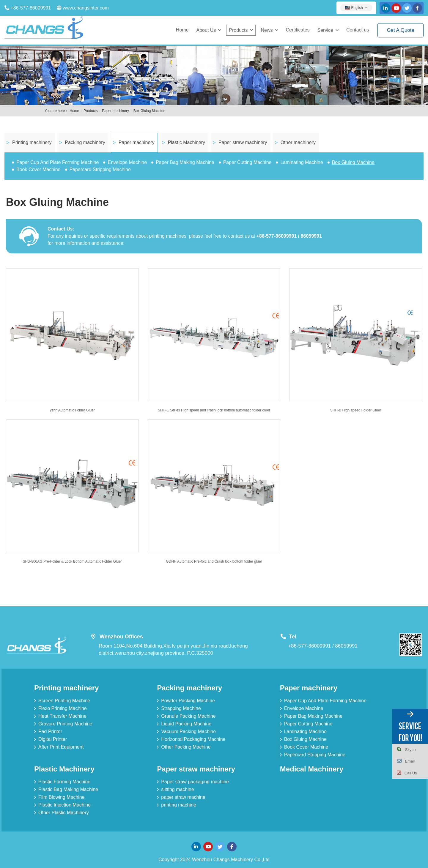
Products (238, 30)
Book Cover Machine (38, 169)
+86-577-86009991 (31, 8)
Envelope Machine (127, 162)
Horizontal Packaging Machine (193, 739)
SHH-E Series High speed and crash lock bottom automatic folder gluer (214, 410)
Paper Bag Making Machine (185, 162)
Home (182, 30)
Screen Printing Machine (64, 701)
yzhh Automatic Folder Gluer (72, 410)
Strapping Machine (181, 708)
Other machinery (298, 142)
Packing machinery (85, 142)
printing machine (178, 805)
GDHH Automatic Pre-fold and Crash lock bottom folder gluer (214, 561)
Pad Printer (50, 732)
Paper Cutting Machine (247, 162)
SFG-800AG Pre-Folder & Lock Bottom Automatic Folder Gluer (72, 561)
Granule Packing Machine (188, 716)
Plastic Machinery (187, 142)
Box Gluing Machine (149, 111)
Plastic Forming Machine (64, 782)
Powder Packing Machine (188, 701)
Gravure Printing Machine (65, 724)
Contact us (358, 30)
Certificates (298, 30)
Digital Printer (53, 739)
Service (325, 30)
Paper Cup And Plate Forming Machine (58, 162)
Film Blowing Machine (62, 797)
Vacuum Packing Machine (188, 732)
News (267, 30)
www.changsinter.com (86, 8)
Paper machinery (115, 111)
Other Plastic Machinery (64, 813)
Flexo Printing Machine (63, 708)
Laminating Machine (302, 162)
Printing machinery (32, 142)
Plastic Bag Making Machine (68, 789)
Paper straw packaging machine (195, 782)
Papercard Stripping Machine (100, 169)
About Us (206, 30)
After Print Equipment (61, 747)
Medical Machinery (312, 769)
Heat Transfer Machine (62, 716)
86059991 (346, 646)
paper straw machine (183, 797)
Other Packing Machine (186, 747)
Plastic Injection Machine (64, 805)
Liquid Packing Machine (186, 724)
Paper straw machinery (243, 142)
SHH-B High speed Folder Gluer (356, 410)
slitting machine (177, 789)
